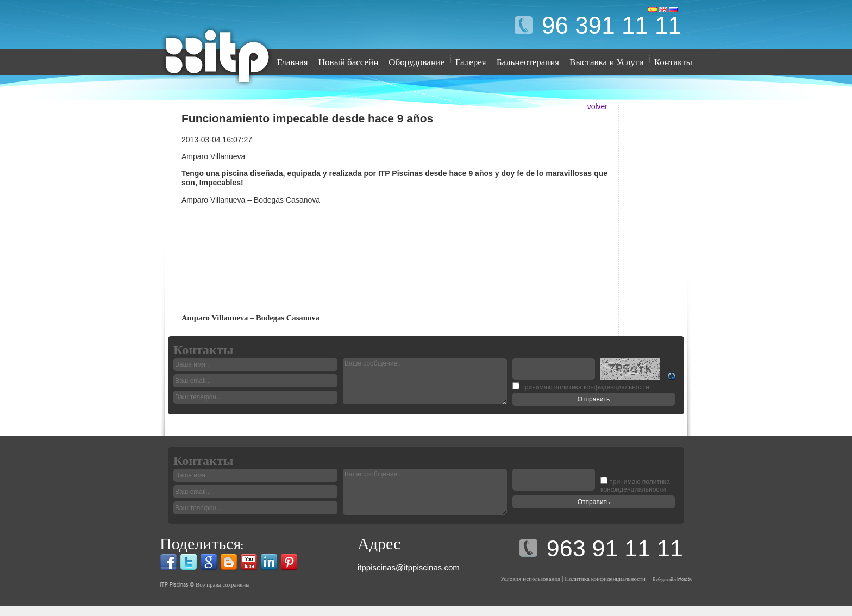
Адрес (379, 544)
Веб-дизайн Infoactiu (672, 579)
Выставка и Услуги (607, 62)
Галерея (471, 62)
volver (597, 106)
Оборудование (416, 62)
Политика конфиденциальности (605, 579)
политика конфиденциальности (635, 486)
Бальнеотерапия (528, 62)
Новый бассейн (349, 62)
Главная (293, 62)
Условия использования (531, 579)
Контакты (673, 62)
